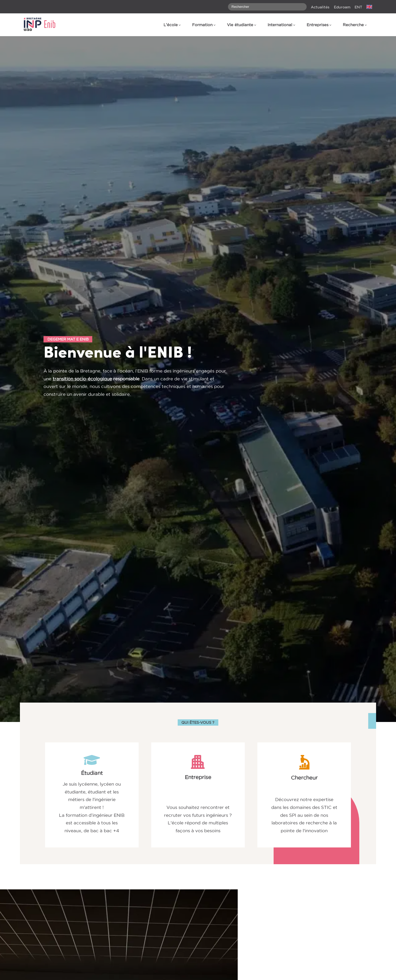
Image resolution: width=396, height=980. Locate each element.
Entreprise (198, 777)
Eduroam (342, 7)
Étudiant (92, 773)
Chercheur (304, 778)
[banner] (42, 25)
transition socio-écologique (82, 379)
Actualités (320, 7)
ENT (358, 7)
